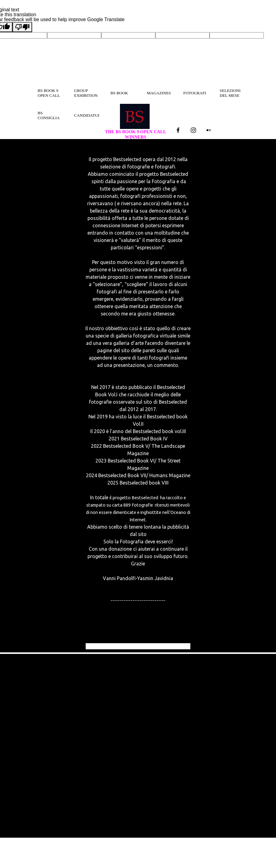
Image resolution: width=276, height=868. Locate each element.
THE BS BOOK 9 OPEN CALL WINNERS (136, 134)
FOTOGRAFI (195, 93)
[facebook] (178, 130)
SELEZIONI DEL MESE (230, 93)
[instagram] (193, 130)
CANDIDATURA (89, 115)
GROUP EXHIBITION (86, 93)
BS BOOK (119, 93)
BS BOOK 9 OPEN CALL (49, 93)
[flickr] (209, 130)
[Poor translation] (22, 27)
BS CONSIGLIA (49, 115)
